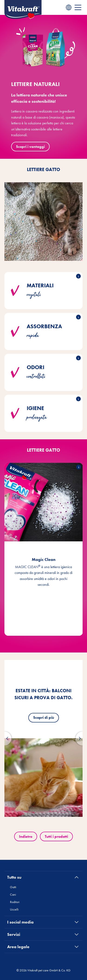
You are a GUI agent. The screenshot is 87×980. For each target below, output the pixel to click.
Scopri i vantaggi (30, 147)
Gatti (13, 887)
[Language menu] (69, 7)
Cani (13, 894)
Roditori (15, 902)
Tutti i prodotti (56, 836)
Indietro (26, 836)
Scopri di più (44, 717)
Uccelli (14, 909)
